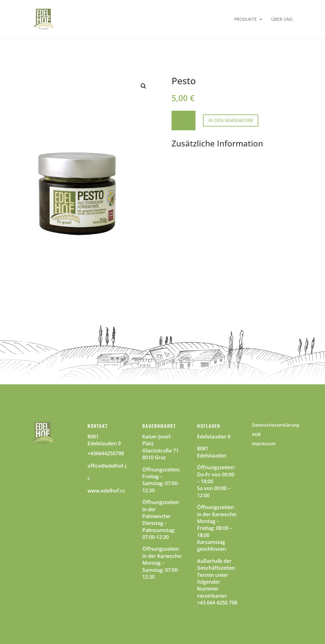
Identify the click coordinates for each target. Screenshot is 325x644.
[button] (144, 86)
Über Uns (282, 20)
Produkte (245, 20)
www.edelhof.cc (106, 491)
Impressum (264, 444)
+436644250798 (106, 453)
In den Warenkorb (231, 120)
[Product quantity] (184, 120)
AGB (256, 435)
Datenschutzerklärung (276, 425)
